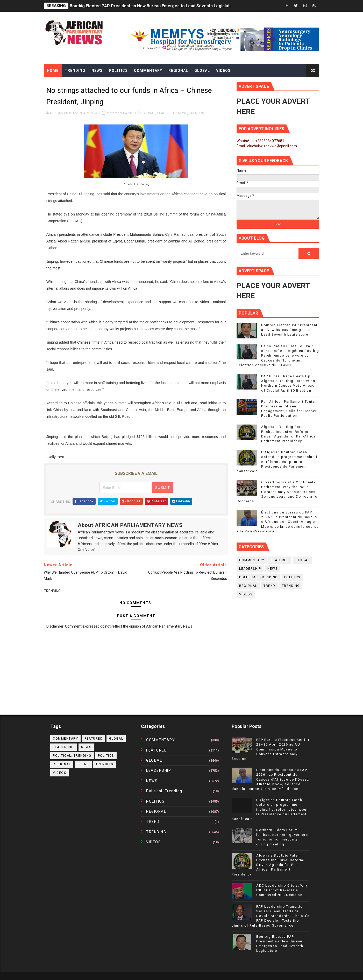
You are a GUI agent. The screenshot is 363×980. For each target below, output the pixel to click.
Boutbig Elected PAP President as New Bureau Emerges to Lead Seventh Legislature (153, 6)
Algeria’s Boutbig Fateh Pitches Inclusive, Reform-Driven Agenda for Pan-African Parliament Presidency (268, 865)
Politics (118, 71)
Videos (223, 71)
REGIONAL (248, 586)
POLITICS (292, 577)
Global (202, 71)
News (97, 71)
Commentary (148, 71)
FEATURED (280, 560)
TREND (269, 586)
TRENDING (197, 113)
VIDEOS (246, 594)
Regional (178, 71)
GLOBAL (149, 113)
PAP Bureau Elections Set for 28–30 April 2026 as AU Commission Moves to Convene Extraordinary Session (271, 749)
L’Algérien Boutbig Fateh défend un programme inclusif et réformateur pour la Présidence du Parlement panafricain (277, 462)
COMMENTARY (252, 560)
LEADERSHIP (167, 113)
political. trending (258, 577)
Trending (75, 71)
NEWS (183, 113)
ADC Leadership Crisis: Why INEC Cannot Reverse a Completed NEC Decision (282, 890)
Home (53, 71)
